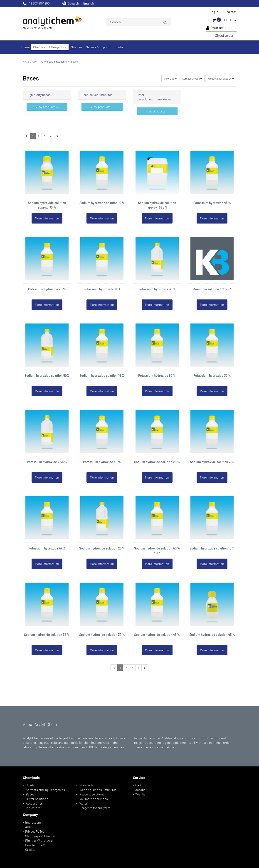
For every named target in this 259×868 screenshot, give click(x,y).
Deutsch (73, 3)
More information (47, 218)
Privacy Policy (35, 831)
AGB (28, 827)
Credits (30, 850)
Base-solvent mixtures (97, 95)
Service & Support (98, 47)
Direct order (226, 35)
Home (25, 47)
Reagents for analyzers (95, 808)
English (89, 3)
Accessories (34, 803)
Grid (170, 78)
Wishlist (141, 794)
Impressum (33, 822)
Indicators (33, 808)
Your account (221, 28)
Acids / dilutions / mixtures (98, 790)
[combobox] (139, 22)
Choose (192, 78)
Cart (138, 785)
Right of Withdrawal (39, 840)
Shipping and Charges (40, 836)
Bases (30, 794)
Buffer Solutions (37, 799)
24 (221, 78)
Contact (120, 47)
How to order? (35, 845)
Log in (214, 12)
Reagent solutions (92, 794)
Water (83, 803)
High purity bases (38, 95)
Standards (87, 785)
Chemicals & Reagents (50, 47)
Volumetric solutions (94, 799)
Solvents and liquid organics (45, 790)
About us (76, 47)
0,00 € (224, 20)
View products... (47, 107)
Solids (30, 785)
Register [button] (230, 12)
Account (141, 790)
